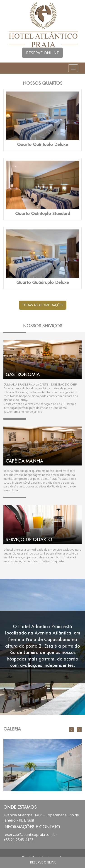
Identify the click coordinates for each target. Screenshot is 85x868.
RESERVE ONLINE (42, 53)
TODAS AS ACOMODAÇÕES (43, 305)
